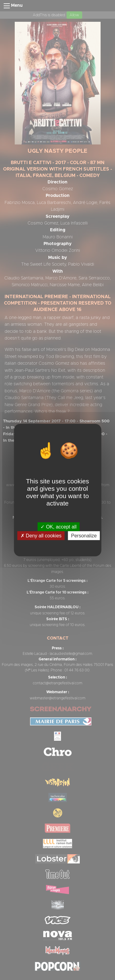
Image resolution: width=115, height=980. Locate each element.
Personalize (84, 536)
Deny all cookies (41, 536)
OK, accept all (58, 527)
